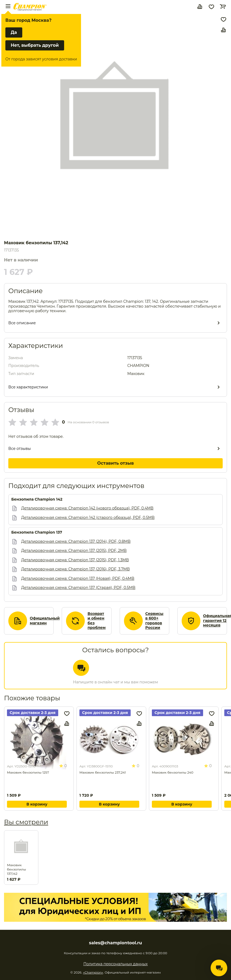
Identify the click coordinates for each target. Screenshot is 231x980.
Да (14, 32)
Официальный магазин (45, 621)
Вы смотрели (26, 822)
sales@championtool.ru (115, 943)
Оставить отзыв (115, 463)
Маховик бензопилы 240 (173, 772)
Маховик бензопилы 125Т (28, 772)
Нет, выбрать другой (35, 45)
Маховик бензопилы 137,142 (16, 869)
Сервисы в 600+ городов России (155, 621)
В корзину (37, 804)
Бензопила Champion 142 (37, 499)
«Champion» (93, 972)
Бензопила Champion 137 (37, 532)
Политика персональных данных (116, 964)
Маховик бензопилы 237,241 (103, 772)
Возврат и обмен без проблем (97, 621)
